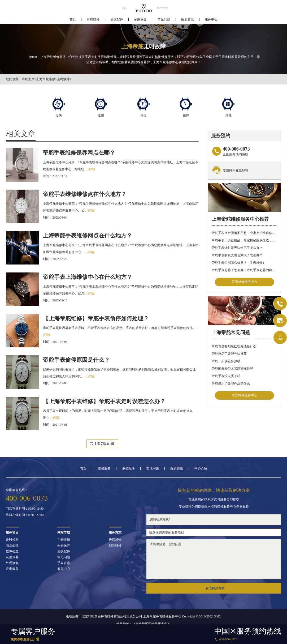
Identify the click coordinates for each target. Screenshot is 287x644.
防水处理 (12, 545)
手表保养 (64, 545)
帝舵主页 (28, 79)
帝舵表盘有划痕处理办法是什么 (234, 346)
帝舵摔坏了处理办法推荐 (229, 354)
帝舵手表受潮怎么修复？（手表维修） (239, 262)
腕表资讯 (188, 20)
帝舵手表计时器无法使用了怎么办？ (237, 248)
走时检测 (12, 540)
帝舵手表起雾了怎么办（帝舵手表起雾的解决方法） (245, 270)
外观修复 (12, 563)
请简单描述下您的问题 (214, 559)
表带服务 (12, 569)
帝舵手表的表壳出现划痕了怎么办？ (237, 255)
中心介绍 (201, 468)
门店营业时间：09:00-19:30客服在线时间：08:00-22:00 (25, 512)
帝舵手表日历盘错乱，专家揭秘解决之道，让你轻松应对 (245, 240)
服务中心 (211, 20)
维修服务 (104, 468)
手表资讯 (64, 563)
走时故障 (63, 79)
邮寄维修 (115, 545)
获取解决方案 (215, 588)
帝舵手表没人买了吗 (226, 376)
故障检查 (12, 551)
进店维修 (115, 540)
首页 (73, 20)
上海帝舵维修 (46, 79)
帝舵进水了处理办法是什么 (231, 383)
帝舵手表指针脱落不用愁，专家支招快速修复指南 (245, 233)
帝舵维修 (93, 20)
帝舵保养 (140, 20)
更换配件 (117, 20)
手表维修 (64, 540)
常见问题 (164, 20)
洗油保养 (12, 557)
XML (218, 616)
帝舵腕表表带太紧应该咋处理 (232, 369)
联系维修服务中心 (245, 282)
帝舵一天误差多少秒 (226, 361)
